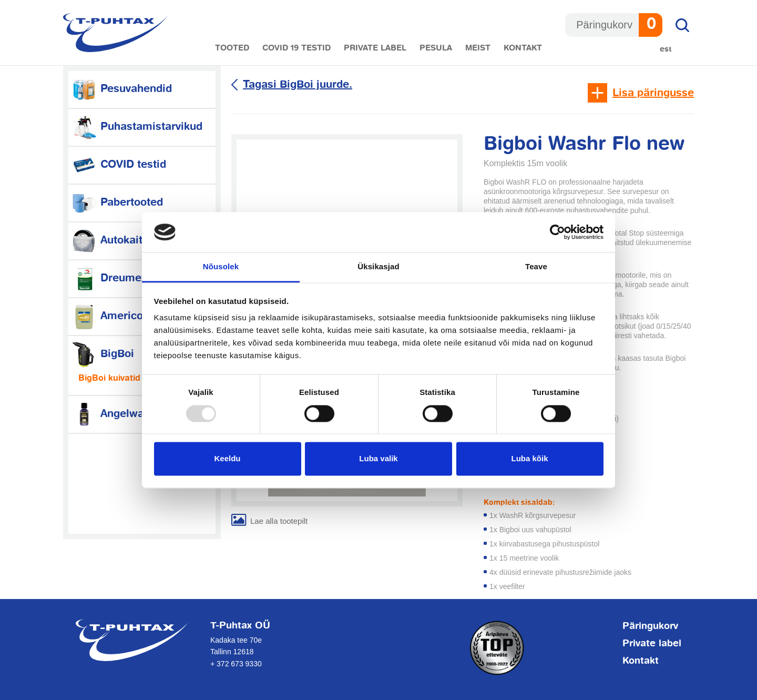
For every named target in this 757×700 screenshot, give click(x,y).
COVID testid (119, 165)
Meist (478, 48)
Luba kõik (529, 459)
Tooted (232, 48)
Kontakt (523, 48)
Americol (109, 316)
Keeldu (227, 459)
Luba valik (378, 459)
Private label (375, 48)
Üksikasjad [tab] (378, 267)
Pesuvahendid (121, 89)
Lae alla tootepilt (279, 521)
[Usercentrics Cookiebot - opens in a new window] (557, 232)
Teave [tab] (536, 267)
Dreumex (109, 278)
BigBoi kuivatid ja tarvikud (132, 379)
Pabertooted (117, 203)
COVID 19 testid (296, 48)
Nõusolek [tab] (221, 267)
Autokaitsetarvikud (133, 241)
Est (666, 49)
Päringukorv (650, 626)
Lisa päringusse (653, 93)
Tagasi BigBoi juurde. (298, 85)
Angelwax (110, 414)
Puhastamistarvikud (137, 127)
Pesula (436, 48)
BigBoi (103, 354)
